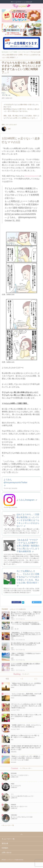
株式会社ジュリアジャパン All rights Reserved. (13, 860)
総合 (36, 679)
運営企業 (5, 843)
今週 (22, 679)
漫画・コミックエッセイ (22, 52)
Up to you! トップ (7, 52)
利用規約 (5, 848)
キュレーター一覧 (8, 825)
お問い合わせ (7, 853)
